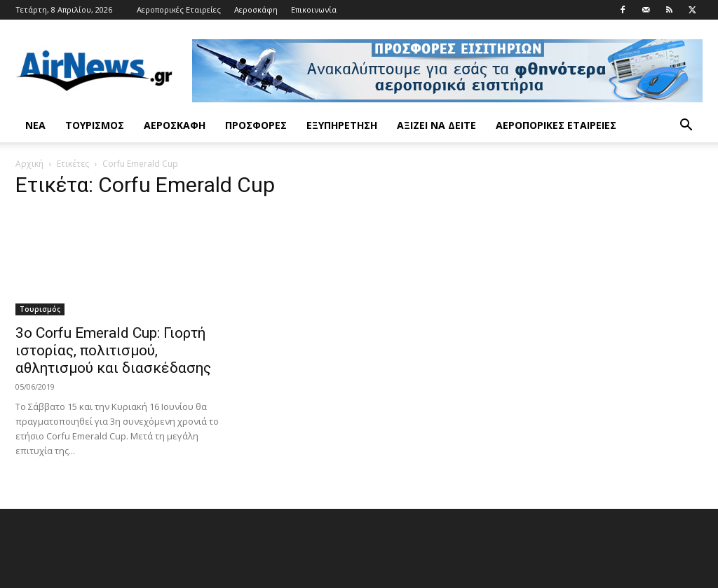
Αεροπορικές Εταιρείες (179, 9)
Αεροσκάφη (256, 9)
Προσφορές (256, 125)
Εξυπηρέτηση (342, 125)
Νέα (35, 125)
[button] (686, 127)
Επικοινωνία (314, 9)
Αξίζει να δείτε (436, 125)
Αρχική (29, 164)
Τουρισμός (95, 125)
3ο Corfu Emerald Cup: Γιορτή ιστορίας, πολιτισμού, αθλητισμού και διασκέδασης (113, 350)
